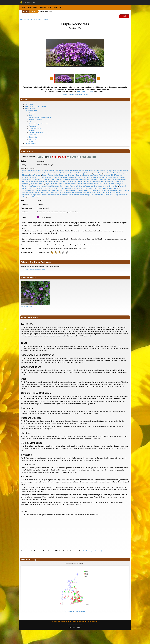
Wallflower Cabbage (29, 195)
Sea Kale (35, 190)
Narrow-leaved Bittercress (50, 186)
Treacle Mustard (80, 193)
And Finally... (33, 139)
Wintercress (123, 195)
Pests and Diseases (36, 128)
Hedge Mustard (27, 182)
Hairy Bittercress (85, 179)
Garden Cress (58, 177)
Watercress (52, 195)
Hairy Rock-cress (97, 179)
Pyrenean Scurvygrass (80, 188)
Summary (32, 113)
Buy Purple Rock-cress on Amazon (33, 270)
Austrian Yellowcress (86, 171)
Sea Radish (43, 190)
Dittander (25, 175)
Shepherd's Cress (70, 190)
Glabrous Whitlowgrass (104, 177)
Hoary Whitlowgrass (70, 182)
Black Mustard (118, 171)
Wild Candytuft (95, 195)
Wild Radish (105, 195)
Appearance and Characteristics (40, 117)
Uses (30, 122)
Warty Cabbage (42, 195)
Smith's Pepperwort (116, 190)
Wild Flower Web (28, 3)
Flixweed (25, 177)
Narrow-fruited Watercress (31, 186)
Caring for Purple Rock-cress (39, 124)
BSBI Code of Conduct (85, 92)
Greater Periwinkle (57, 179)
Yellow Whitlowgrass (34, 197)
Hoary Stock (58, 182)
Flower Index (58, 8)
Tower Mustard (69, 193)
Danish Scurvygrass (120, 173)
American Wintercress (56, 171)
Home (24, 8)
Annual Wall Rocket (71, 171)
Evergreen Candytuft (75, 175)
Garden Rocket (80, 177)
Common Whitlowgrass (62, 173)
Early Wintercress (35, 175)
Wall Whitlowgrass (107, 193)
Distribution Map (30, 144)
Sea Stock (60, 190)
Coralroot (74, 173)
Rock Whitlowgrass (95, 188)
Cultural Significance (36, 133)
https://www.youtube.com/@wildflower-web (98, 551)
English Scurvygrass (60, 175)
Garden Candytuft (46, 177)
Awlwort (96, 171)
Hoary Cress (38, 182)
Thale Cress (59, 193)
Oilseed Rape (114, 186)
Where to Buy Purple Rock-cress (36, 106)
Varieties (32, 130)
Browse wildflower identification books (75, 95)
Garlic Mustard (91, 177)
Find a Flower (33, 8)
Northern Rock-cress (86, 186)
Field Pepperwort (117, 175)
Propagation (33, 126)
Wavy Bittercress (63, 195)
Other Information (31, 111)
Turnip (98, 193)
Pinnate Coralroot (66, 188)
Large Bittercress (51, 184)
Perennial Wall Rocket (35, 188)
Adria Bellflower (26, 307)
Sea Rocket (51, 190)
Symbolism (32, 135)
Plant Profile (29, 104)
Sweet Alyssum (40, 193)
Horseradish (88, 182)
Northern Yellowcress (101, 186)
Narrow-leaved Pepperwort (69, 186)
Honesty (80, 182)
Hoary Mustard (48, 182)
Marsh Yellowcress (101, 184)
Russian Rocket (108, 188)
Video (31, 141)
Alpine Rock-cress (42, 171)
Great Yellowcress (28, 179)
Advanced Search (45, 8)
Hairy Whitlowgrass (120, 179)
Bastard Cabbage (106, 171)
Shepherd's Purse (83, 190)
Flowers (33, 12)
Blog (30, 115)
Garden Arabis (34, 177)
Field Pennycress (105, 175)
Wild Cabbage (85, 195)
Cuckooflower (98, 173)
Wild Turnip (114, 195)
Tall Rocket (50, 193)
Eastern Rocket (47, 175)
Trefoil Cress (91, 193)
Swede (32, 193)
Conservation (33, 137)
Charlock (34, 173)
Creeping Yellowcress (85, 173)
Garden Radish (68, 177)
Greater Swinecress (71, 179)
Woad (24, 197)
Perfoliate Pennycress (51, 188)
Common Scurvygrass (45, 173)
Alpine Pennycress (29, 171)
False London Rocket (91, 175)
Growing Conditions (35, 120)
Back (124, 16)
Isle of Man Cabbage (37, 184)
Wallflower (118, 193)
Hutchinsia (97, 182)
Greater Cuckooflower (43, 179)
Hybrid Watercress (108, 182)
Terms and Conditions (75, 627)
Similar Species (30, 109)
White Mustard (74, 195)
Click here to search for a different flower (34, 19)
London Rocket (77, 184)
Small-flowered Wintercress (100, 190)
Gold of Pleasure (119, 177)
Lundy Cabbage (88, 184)
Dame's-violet (108, 173)
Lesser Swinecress (64, 184)
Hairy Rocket (108, 179)
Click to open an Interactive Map (75, 611)
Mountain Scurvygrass (115, 184)
